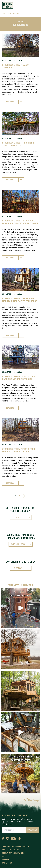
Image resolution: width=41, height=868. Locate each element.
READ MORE (10, 102)
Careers (6, 860)
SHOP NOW (18, 568)
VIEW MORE (18, 517)
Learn (4, 13)
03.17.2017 (7, 217)
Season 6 (16, 13)
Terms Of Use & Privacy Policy (16, 847)
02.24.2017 (7, 445)
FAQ (4, 857)
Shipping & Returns (11, 850)
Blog (9, 13)
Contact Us (7, 863)
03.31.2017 (7, 61)
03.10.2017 (7, 294)
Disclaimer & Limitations (13, 853)
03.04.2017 (7, 372)
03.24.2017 (7, 139)
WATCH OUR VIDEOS (18, 544)
